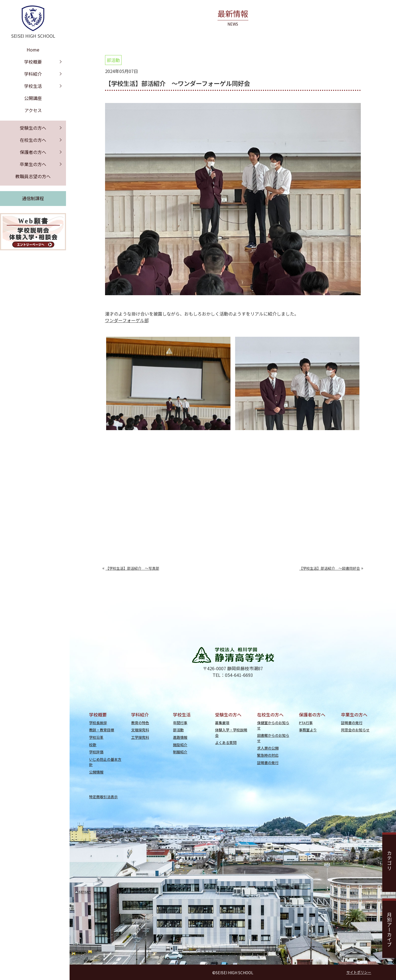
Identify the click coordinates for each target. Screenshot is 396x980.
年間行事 (180, 723)
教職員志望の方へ (33, 176)
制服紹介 (180, 752)
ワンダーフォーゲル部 (127, 320)
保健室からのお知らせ (273, 725)
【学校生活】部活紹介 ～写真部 (132, 568)
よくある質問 (226, 743)
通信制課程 (33, 198)
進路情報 (180, 737)
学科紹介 (33, 74)
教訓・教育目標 (102, 730)
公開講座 (33, 98)
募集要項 (222, 723)
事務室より (308, 730)
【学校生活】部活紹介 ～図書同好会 (330, 568)
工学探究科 (140, 737)
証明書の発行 (268, 763)
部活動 (113, 60)
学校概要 (33, 62)
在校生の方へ (33, 140)
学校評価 (96, 752)
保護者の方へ (33, 152)
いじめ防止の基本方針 (105, 762)
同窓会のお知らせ (355, 730)
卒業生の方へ (33, 164)
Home (33, 50)
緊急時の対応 (268, 755)
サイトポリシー (359, 972)
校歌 (93, 745)
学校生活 (33, 86)
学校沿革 (96, 737)
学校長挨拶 (98, 723)
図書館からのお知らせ (273, 738)
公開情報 (96, 772)
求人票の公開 (268, 748)
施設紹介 (180, 745)
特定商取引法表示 (103, 797)
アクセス (33, 110)
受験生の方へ (33, 128)
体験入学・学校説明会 (231, 732)
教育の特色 (140, 723)
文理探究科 (140, 730)
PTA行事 (306, 723)
